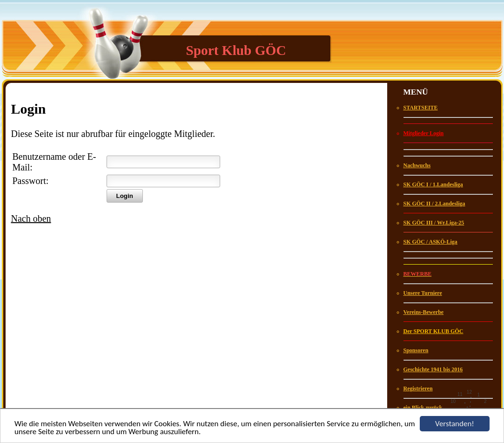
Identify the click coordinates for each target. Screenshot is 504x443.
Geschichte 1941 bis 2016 (433, 369)
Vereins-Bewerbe (424, 312)
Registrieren (418, 388)
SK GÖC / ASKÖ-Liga (430, 242)
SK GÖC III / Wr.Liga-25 (434, 223)
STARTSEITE (421, 108)
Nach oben (31, 218)
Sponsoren (416, 350)
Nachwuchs (417, 165)
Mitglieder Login (424, 133)
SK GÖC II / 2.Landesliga (434, 204)
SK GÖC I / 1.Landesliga (433, 184)
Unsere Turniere (423, 293)
